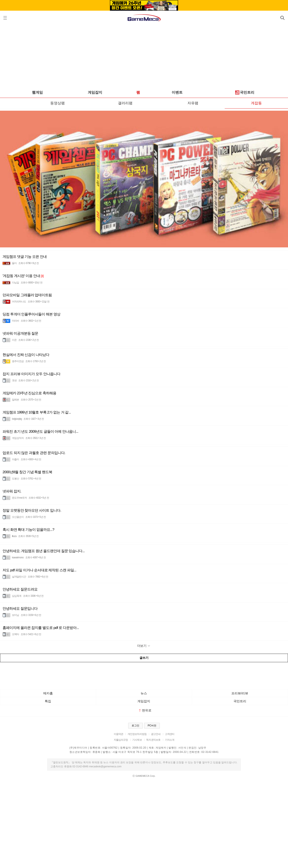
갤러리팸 (125, 103)
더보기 (144, 646)
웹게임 (37, 92)
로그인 (135, 726)
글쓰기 (144, 658)
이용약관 (119, 734)
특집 (48, 701)
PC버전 (152, 726)
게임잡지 (95, 92)
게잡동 (256, 103)
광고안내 (156, 734)
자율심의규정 (121, 740)
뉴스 (144, 693)
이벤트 (177, 92)
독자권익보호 (153, 740)
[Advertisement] (144, 55)
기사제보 (137, 740)
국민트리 (245, 93)
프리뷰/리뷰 (240, 693)
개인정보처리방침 (137, 734)
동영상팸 (58, 103)
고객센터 (170, 734)
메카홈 (48, 693)
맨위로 (145, 710)
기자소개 (170, 740)
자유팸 (193, 103)
